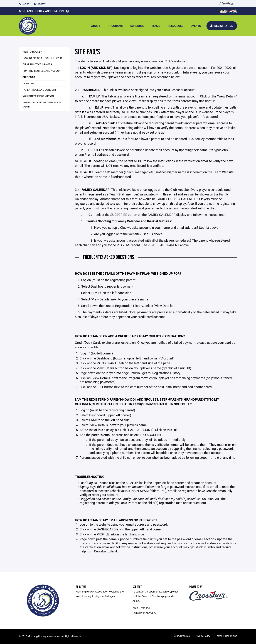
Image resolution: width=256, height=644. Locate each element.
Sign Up (40, 4)
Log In (24, 4)
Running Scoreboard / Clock (41, 71)
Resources (176, 26)
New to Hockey (32, 52)
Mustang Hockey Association (41, 11)
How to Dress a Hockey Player (42, 58)
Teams (156, 26)
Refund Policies (181, 636)
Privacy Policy (203, 636)
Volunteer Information (38, 96)
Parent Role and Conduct (39, 90)
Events (196, 26)
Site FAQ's (29, 77)
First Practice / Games (37, 64)
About (96, 26)
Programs (115, 26)
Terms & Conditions (226, 636)
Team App (29, 83)
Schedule (137, 26)
